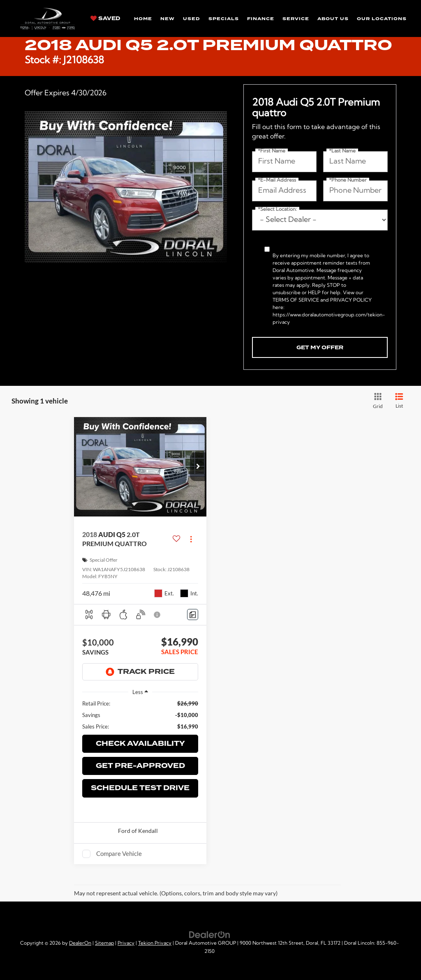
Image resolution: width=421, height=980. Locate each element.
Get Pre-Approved (140, 766)
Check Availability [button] (140, 744)
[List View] (399, 401)
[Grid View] (376, 401)
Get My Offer (320, 348)
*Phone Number (348, 180)
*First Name (272, 151)
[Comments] (193, 615)
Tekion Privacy (155, 943)
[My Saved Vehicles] (105, 18)
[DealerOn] (210, 935)
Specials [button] (224, 19)
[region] (140, 715)
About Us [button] (333, 19)
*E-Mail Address (277, 180)
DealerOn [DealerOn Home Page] (80, 943)
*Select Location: (277, 210)
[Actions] (191, 539)
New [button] (168, 19)
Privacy (126, 943)
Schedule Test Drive (140, 788)
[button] (198, 467)
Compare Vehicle (119, 853)
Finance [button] (261, 19)
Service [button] (296, 19)
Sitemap (104, 943)
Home (143, 19)
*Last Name (342, 151)
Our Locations (382, 19)
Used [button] (192, 19)
